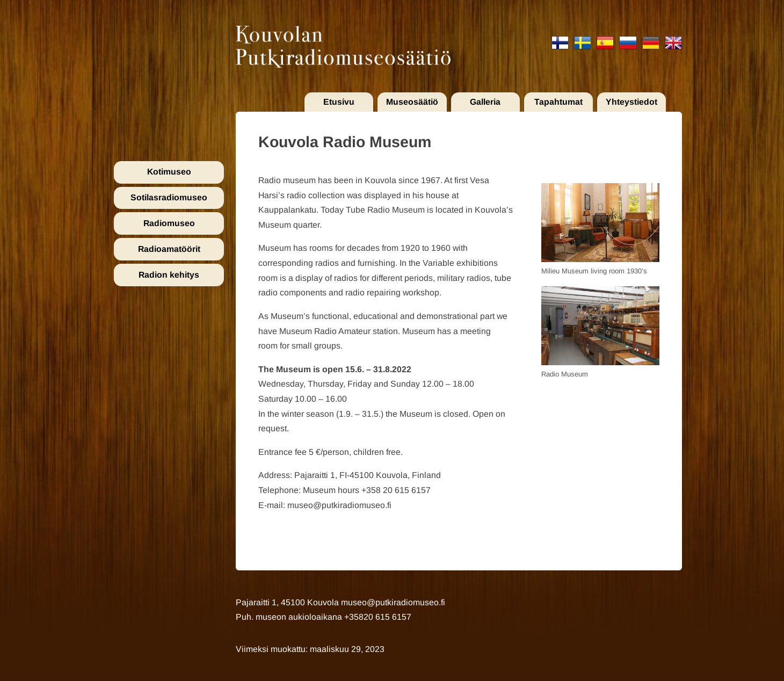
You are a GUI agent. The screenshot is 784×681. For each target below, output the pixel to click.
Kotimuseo (169, 172)
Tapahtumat (558, 102)
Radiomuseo (169, 223)
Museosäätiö (412, 102)
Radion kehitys (169, 275)
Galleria (485, 102)
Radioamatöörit (169, 249)
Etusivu (339, 102)
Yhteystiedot (631, 102)
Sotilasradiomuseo (169, 197)
